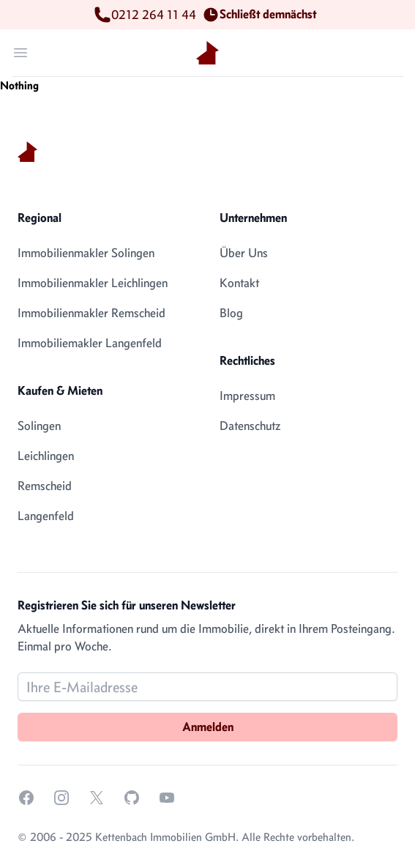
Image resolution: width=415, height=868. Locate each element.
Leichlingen (46, 456)
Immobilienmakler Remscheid (91, 313)
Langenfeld (46, 516)
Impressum (247, 396)
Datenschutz (250, 426)
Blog (231, 313)
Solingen (39, 426)
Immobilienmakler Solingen (86, 253)
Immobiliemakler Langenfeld (90, 343)
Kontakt (239, 283)
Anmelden (208, 727)
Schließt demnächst (262, 15)
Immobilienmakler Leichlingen (93, 283)
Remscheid (45, 486)
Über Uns (244, 253)
